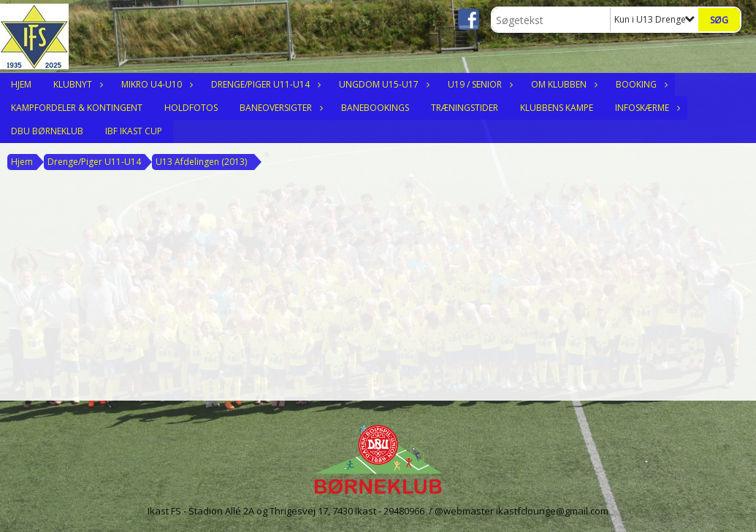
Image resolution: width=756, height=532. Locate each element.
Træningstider (465, 108)
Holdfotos (191, 108)
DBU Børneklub (47, 131)
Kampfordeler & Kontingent (77, 108)
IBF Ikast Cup (134, 131)
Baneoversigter (279, 108)
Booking (640, 84)
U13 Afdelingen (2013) (201, 162)
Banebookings (375, 108)
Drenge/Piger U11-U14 (264, 84)
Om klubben (562, 84)
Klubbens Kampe (557, 108)
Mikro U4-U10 (155, 84)
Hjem (21, 84)
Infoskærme (646, 108)
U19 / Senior (478, 84)
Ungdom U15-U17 (382, 84)
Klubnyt (76, 84)
